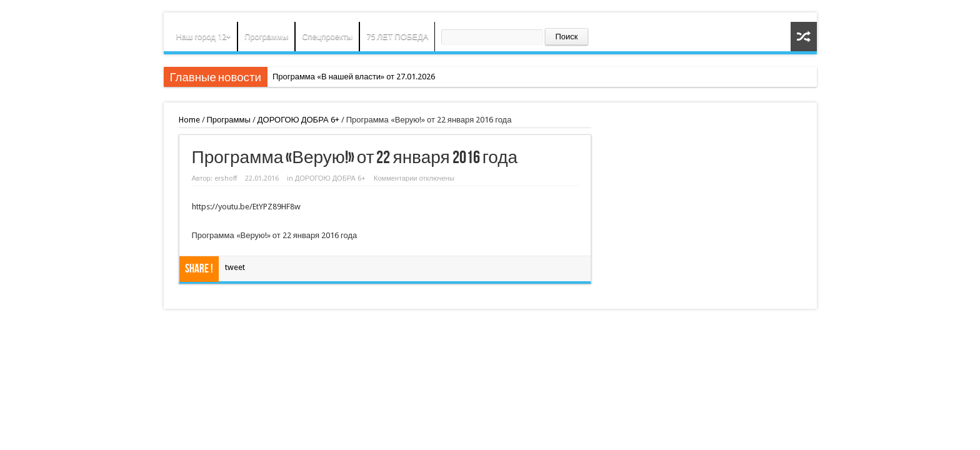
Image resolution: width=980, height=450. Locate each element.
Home (189, 120)
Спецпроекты (327, 37)
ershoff (226, 178)
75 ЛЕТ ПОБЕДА (397, 37)
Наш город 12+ (204, 37)
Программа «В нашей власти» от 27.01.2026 (354, 77)
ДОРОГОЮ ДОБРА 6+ (298, 120)
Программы (266, 37)
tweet (235, 267)
